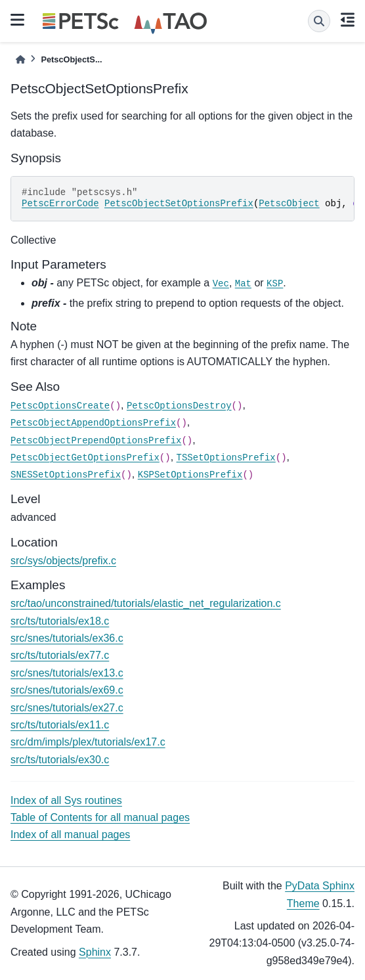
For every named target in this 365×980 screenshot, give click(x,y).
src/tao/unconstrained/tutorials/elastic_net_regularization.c (146, 603)
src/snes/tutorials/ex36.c (67, 638)
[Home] (20, 59)
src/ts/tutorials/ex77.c (60, 655)
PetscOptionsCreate (60, 406)
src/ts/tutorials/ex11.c (60, 725)
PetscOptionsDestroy (179, 406)
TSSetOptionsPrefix (226, 458)
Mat (243, 284)
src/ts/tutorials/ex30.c (60, 760)
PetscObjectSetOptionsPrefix (179, 204)
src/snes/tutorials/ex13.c (67, 673)
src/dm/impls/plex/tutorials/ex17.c (88, 742)
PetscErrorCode (60, 204)
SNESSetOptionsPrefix (66, 475)
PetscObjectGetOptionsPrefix (85, 458)
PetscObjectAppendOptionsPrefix (93, 423)
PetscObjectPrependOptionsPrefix (96, 441)
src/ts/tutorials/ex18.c (60, 621)
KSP (275, 284)
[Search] (319, 21)
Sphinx (95, 952)
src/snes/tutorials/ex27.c (67, 708)
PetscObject (289, 204)
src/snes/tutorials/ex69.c (67, 690)
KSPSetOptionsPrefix (190, 475)
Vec (221, 284)
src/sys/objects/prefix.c (63, 561)
